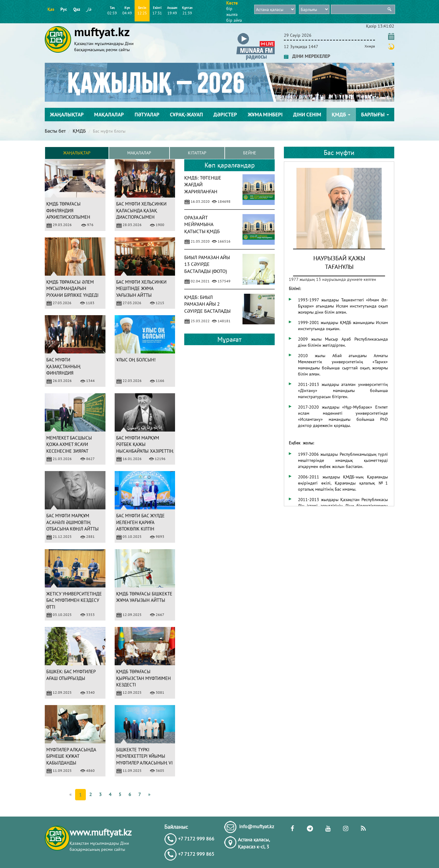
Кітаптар (197, 153)
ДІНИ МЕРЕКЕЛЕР (307, 56)
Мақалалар (109, 115)
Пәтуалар (147, 115)
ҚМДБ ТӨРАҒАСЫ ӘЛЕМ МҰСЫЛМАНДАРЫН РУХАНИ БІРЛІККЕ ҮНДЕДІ (72, 289)
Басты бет (55, 131)
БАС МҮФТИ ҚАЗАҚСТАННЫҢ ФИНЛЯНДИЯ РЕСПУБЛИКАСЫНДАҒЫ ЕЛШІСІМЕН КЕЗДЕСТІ (70, 373)
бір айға (234, 20)
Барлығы (375, 115)
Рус (64, 9)
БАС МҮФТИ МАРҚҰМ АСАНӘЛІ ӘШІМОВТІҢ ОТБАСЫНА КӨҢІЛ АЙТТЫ (73, 523)
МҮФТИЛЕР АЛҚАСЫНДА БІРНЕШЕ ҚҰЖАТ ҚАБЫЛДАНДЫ (71, 756)
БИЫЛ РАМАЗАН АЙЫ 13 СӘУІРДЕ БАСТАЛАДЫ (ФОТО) (207, 264)
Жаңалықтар (67, 115)
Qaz (77, 9)
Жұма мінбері (265, 115)
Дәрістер (225, 115)
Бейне (250, 153)
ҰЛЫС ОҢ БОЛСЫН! (136, 360)
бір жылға (232, 11)
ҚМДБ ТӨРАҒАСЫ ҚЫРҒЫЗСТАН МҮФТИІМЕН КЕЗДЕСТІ (143, 678)
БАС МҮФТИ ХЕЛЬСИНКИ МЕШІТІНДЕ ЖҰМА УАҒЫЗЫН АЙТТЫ (141, 289)
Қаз (51, 9)
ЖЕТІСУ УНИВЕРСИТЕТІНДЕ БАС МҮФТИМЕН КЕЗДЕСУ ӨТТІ (74, 600)
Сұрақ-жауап (186, 115)
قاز (89, 9)
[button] (256, 34)
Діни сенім (307, 115)
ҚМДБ (341, 115)
